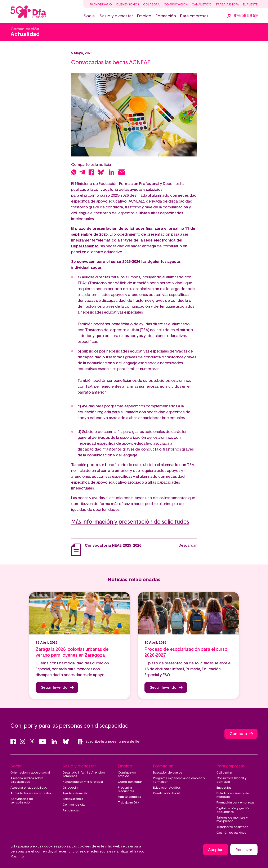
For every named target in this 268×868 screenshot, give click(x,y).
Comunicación (176, 5)
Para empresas (194, 16)
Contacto (238, 734)
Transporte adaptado (233, 827)
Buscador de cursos (168, 773)
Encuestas (224, 788)
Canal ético (202, 5)
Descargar (188, 546)
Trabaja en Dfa (227, 5)
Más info (17, 856)
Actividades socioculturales (31, 793)
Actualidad (25, 34)
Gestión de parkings (231, 833)
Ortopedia (70, 788)
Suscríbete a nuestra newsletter (110, 742)
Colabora (151, 5)
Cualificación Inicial (167, 793)
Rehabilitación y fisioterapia (83, 782)
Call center (224, 773)
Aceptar (215, 850)
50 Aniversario (101, 5)
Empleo (144, 16)
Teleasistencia (73, 799)
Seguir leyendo (54, 688)
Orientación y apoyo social (30, 773)
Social (90, 16)
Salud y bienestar (116, 16)
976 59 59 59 (246, 16)
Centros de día (74, 805)
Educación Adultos (167, 788)
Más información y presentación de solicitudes (130, 522)
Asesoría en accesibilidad (29, 788)
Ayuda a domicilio (75, 793)
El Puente (250, 5)
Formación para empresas (235, 803)
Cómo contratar (130, 782)
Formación (166, 16)
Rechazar (244, 850)
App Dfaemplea (129, 797)
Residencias (71, 811)
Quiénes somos (128, 5)
